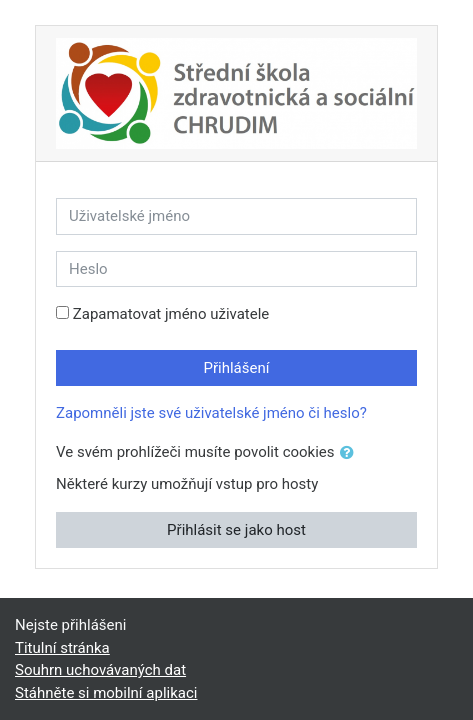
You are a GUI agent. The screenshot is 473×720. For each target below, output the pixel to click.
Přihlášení (237, 368)
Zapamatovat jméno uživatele (171, 314)
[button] (351, 453)
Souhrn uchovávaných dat (100, 670)
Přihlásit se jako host (236, 530)
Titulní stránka (62, 648)
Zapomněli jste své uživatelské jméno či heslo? (211, 413)
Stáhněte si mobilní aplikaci (106, 693)
